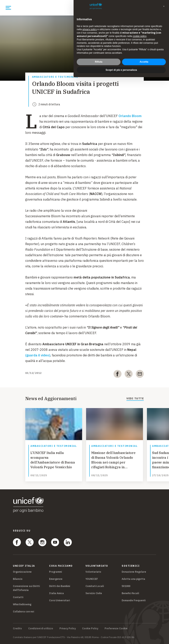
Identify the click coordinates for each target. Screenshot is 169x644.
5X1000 (126, 586)
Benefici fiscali (130, 593)
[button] (164, 6)
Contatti (18, 597)
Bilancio (18, 579)
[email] (140, 375)
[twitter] (129, 375)
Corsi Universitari (59, 600)
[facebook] (118, 375)
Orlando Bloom (130, 116)
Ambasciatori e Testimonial (55, 77)
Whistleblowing (22, 604)
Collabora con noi (23, 612)
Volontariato (93, 572)
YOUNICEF (92, 579)
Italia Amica (56, 593)
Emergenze (56, 579)
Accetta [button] (144, 62)
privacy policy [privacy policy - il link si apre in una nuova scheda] (90, 29)
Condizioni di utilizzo (41, 628)
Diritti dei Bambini (60, 586)
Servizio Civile (94, 593)
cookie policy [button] (140, 36)
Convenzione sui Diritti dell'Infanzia (26, 588)
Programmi (55, 572)
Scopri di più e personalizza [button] (121, 70)
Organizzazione (22, 572)
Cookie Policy (90, 628)
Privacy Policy (68, 628)
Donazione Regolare (134, 572)
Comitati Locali (95, 586)
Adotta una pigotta (133, 579)
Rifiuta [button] (99, 62)
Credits (17, 628)
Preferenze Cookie (116, 628)
